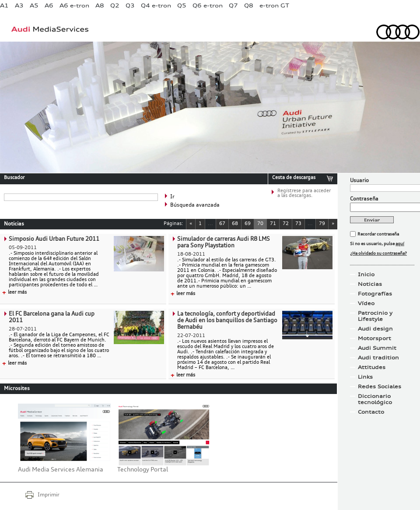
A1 (4, 5)
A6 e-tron (74, 5)
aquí (400, 244)
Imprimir (49, 495)
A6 (49, 5)
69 (248, 224)
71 (273, 224)
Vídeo (366, 303)
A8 (100, 5)
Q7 (233, 5)
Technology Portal (143, 470)
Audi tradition (378, 358)
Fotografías (375, 294)
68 (235, 224)
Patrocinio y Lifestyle (375, 316)
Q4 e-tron (156, 5)
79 (322, 224)
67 (222, 224)
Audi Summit (377, 348)
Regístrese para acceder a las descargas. (304, 193)
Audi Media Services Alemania (61, 470)
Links (365, 377)
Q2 (115, 5)
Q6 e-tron (208, 5)
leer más (14, 293)
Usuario (359, 181)
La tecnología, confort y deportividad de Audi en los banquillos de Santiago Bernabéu (227, 321)
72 (286, 224)
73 (298, 224)
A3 (19, 5)
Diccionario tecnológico (375, 399)
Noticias (370, 284)
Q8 (249, 5)
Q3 (130, 5)
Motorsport (374, 338)
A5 (34, 5)
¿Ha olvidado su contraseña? (378, 253)
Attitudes (372, 367)
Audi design (375, 329)
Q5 (182, 5)
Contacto (371, 412)
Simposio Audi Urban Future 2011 (54, 239)
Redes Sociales (380, 387)
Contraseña (364, 199)
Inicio (366, 274)
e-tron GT (274, 5)
